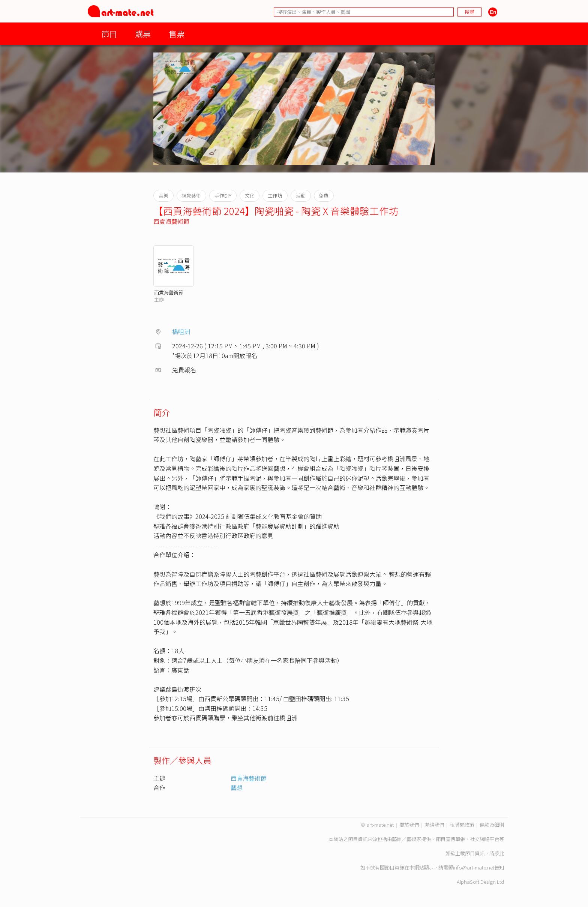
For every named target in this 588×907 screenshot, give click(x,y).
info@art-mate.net (474, 867)
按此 (499, 853)
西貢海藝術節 (171, 221)
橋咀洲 (181, 331)
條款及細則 (492, 825)
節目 (109, 34)
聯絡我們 (434, 825)
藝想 (237, 787)
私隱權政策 (462, 825)
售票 (177, 34)
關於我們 (409, 825)
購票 (143, 34)
